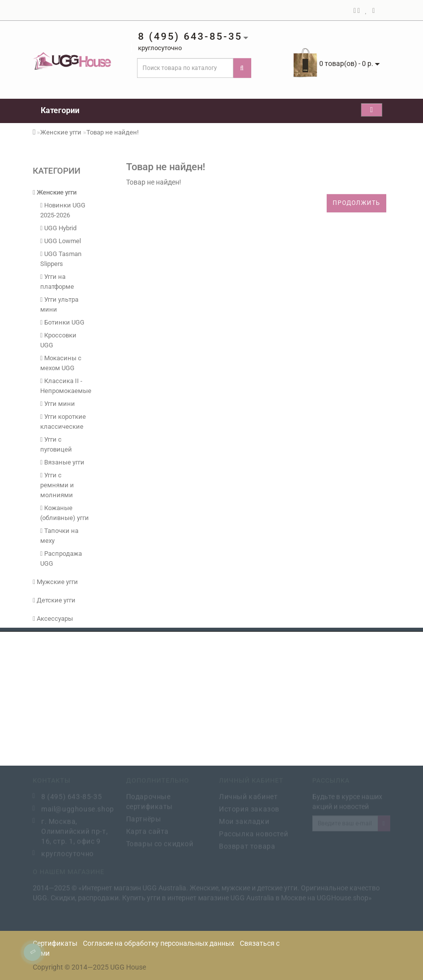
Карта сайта (148, 831)
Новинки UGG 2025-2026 (63, 210)
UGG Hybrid (58, 228)
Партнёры (144, 818)
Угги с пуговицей (56, 444)
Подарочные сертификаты (150, 801)
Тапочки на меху (59, 536)
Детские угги (54, 600)
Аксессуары (53, 619)
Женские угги (61, 132)
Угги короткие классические (63, 422)
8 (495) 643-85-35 (71, 796)
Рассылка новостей (253, 833)
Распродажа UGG (61, 558)
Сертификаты (55, 943)
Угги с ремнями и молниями (57, 485)
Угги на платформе (57, 282)
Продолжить (356, 203)
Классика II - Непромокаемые (65, 386)
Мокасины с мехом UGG (61, 363)
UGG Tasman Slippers (61, 259)
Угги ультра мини (59, 304)
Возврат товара (247, 846)
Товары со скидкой (160, 843)
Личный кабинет (248, 796)
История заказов (249, 808)
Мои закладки (244, 821)
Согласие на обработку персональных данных (159, 943)
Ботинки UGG (62, 322)
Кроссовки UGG (58, 340)
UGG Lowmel (61, 241)
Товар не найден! (112, 132)
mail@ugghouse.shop (76, 808)
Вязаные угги (62, 462)
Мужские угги (55, 582)
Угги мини (58, 404)
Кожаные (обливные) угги (65, 513)
